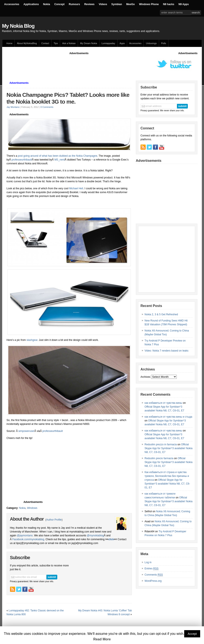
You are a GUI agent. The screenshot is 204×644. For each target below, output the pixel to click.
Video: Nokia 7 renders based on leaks (167, 351)
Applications (31, 4)
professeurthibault (22, 160)
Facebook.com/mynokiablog (28, 539)
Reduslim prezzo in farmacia (161, 444)
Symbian (117, 4)
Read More (102, 639)
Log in (148, 562)
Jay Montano (13, 107)
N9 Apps (184, 4)
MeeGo (131, 4)
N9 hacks (169, 4)
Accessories (12, 4)
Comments (154, 575)
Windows (32, 508)
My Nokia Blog (18, 26)
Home (9, 43)
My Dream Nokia (88, 43)
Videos (103, 4)
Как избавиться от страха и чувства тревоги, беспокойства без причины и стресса (167, 476)
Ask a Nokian (69, 43)
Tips (56, 43)
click (111, 539)
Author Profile (54, 520)
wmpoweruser (27, 431)
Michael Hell (76, 188)
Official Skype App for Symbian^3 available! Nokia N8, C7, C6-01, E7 (169, 448)
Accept (192, 634)
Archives (145, 377)
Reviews (89, 4)
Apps (122, 43)
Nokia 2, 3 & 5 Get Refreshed (161, 314)
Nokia (47, 4)
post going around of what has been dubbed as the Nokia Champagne (58, 156)
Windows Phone (149, 4)
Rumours (74, 4)
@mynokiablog (95, 535)
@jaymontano (25, 535)
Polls (164, 43)
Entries (152, 569)
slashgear (32, 340)
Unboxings (151, 43)
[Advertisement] (84, 65)
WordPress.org (153, 581)
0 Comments (47, 107)
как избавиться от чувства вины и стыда (168, 417)
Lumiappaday (108, 43)
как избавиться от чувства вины (163, 403)
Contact (45, 43)
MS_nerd (60, 160)
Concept (59, 4)
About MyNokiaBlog (27, 43)
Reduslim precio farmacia (159, 458)
